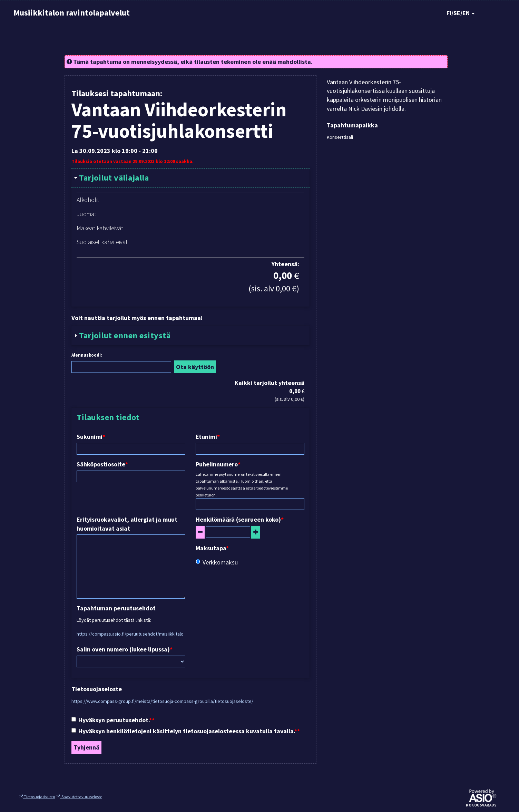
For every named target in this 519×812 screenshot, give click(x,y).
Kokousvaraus (481, 805)
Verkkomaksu (217, 562)
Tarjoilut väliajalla (114, 178)
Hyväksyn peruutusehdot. (112, 720)
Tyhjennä (86, 747)
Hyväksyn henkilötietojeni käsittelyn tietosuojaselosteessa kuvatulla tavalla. (184, 731)
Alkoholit (88, 200)
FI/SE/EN (461, 13)
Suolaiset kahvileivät (102, 242)
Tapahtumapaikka (352, 125)
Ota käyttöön (195, 367)
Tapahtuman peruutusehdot (116, 608)
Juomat (86, 214)
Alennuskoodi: (87, 355)
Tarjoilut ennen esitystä (125, 335)
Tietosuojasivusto (37, 797)
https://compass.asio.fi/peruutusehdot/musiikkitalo (130, 634)
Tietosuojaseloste (97, 689)
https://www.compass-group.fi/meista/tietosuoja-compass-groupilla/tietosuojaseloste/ (162, 701)
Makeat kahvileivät (100, 228)
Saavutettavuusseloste (79, 797)
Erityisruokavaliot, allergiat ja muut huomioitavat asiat (127, 524)
